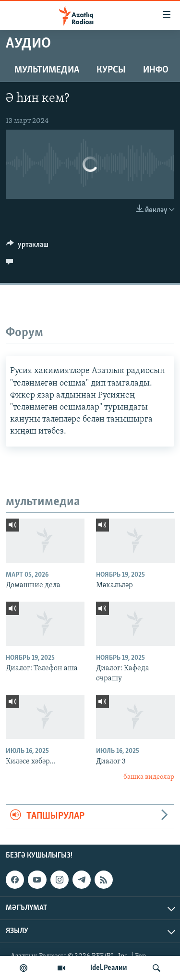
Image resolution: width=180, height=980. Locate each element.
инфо (156, 70)
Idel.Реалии (109, 968)
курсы (111, 70)
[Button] (27, 247)
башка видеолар (149, 777)
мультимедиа (47, 70)
